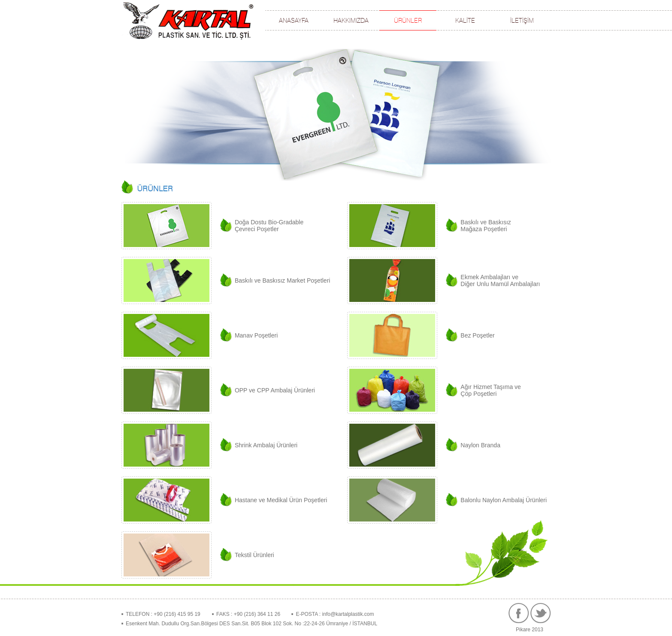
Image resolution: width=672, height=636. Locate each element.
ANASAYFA (294, 21)
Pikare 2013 (530, 630)
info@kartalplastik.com (347, 614)
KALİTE (465, 21)
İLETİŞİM (522, 21)
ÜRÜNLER (408, 21)
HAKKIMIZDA (351, 21)
